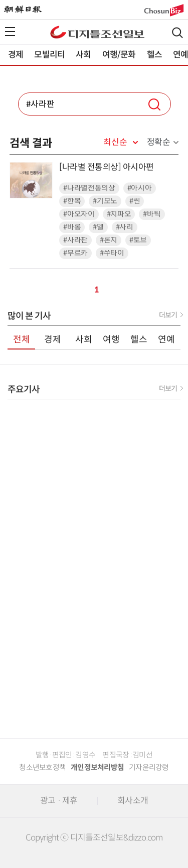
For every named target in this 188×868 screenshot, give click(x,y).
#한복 (72, 201)
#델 (98, 227)
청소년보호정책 (42, 767)
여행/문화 (119, 55)
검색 (177, 33)
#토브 (138, 240)
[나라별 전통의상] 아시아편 (107, 167)
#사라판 (75, 240)
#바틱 (152, 214)
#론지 (109, 240)
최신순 (115, 142)
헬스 (154, 55)
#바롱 (72, 227)
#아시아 (140, 188)
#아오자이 (79, 214)
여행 (111, 339)
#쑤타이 (112, 253)
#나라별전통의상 (89, 188)
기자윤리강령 (149, 767)
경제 (16, 55)
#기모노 (105, 201)
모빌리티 (49, 55)
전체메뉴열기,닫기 (10, 31)
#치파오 (119, 214)
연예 (166, 339)
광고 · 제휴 (59, 801)
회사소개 (133, 801)
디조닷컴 (97, 32)
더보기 (168, 315)
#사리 (125, 227)
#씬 (135, 201)
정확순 (159, 142)
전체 (22, 339)
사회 (83, 55)
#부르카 (75, 253)
